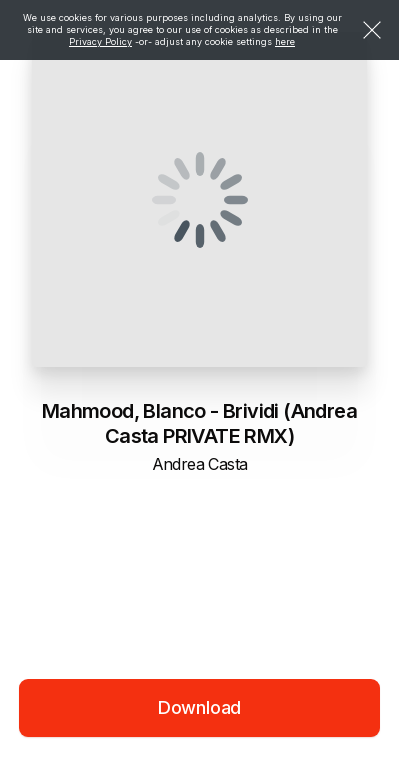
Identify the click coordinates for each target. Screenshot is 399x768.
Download (200, 707)
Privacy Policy (100, 41)
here (285, 41)
